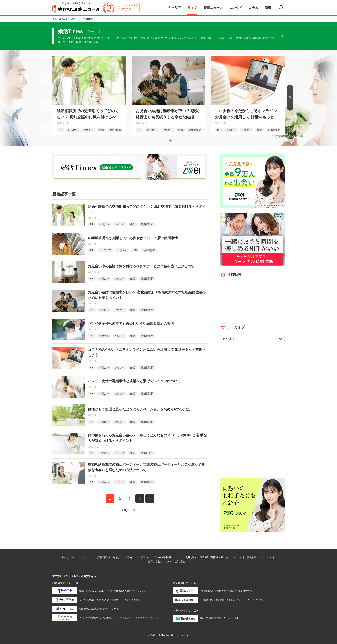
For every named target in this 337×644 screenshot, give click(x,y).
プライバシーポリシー (138, 557)
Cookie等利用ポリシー (168, 557)
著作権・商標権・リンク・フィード (221, 557)
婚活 (101, 130)
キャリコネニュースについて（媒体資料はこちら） (91, 557)
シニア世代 (105, 250)
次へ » (140, 499)
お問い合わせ (155, 561)
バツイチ (119, 336)
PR (61, 130)
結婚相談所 (116, 130)
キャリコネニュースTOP (64, 19)
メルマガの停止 (176, 561)
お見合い (73, 130)
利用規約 (191, 557)
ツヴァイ (88, 130)
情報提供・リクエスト (259, 557)
